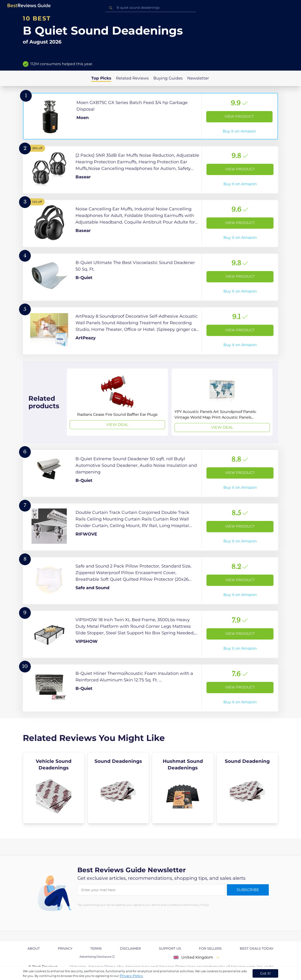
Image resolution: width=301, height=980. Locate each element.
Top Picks (101, 78)
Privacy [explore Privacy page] (65, 948)
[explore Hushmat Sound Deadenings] (183, 788)
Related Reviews (132, 78)
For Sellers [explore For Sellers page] (210, 948)
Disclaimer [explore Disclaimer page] (130, 948)
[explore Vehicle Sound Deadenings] (54, 788)
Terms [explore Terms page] (96, 948)
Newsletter (198, 78)
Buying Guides (168, 78)
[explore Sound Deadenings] (118, 788)
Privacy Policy (131, 976)
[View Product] (150, 116)
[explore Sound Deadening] (248, 788)
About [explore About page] (34, 948)
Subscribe (248, 890)
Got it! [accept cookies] (265, 973)
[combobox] (150, 8)
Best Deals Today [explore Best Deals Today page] (257, 948)
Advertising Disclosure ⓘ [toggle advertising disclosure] (97, 957)
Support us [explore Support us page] (170, 948)
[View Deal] (117, 402)
